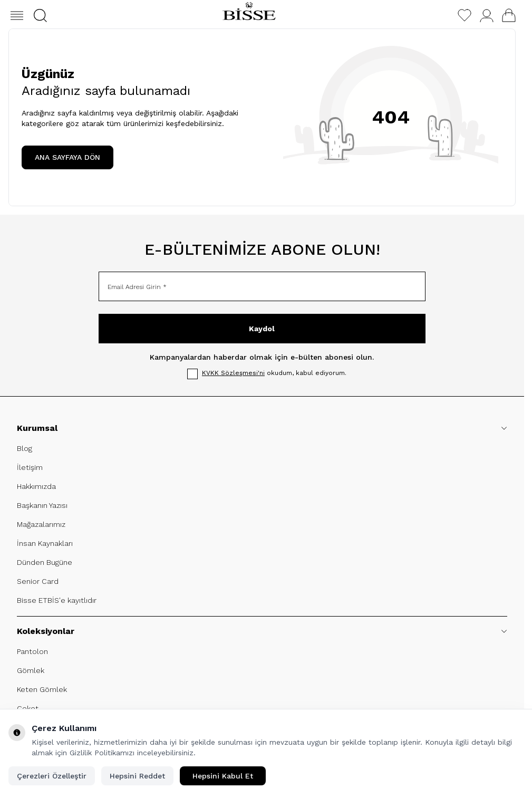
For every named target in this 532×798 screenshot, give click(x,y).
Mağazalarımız (41, 524)
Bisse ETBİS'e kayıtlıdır (57, 600)
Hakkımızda (36, 486)
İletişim (30, 467)
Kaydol (262, 329)
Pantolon (32, 651)
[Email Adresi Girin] (262, 286)
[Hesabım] (487, 16)
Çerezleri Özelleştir (52, 776)
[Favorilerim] (465, 15)
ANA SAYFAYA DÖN (67, 157)
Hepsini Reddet (137, 776)
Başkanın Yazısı (42, 505)
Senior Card (38, 581)
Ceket (28, 708)
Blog (25, 448)
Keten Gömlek (42, 689)
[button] (40, 16)
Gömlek (31, 670)
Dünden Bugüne (45, 562)
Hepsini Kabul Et (223, 776)
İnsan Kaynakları (45, 543)
